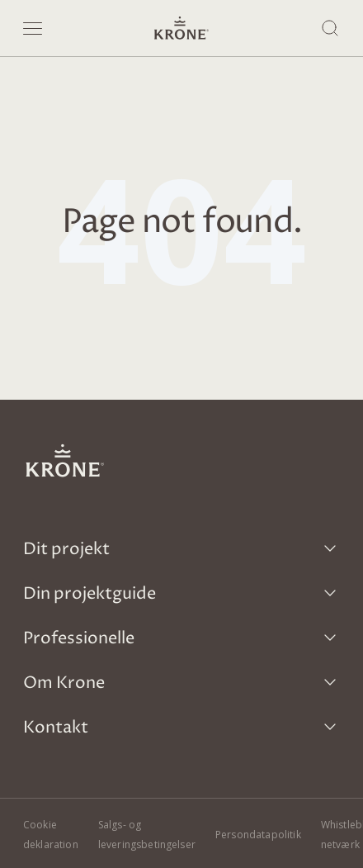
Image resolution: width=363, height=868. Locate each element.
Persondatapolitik (258, 835)
